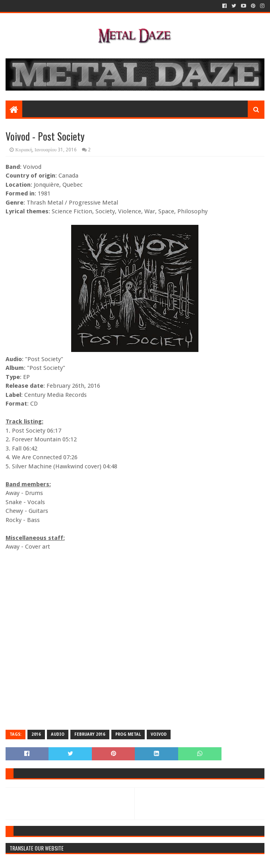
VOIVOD (159, 734)
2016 (36, 734)
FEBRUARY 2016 (90, 734)
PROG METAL (128, 734)
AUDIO (58, 734)
